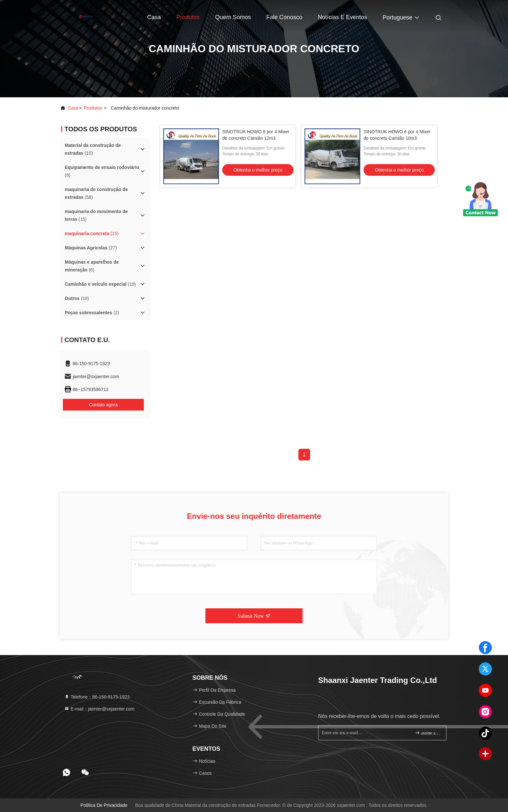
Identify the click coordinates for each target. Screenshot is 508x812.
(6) (92, 266)
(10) (93, 149)
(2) (92, 313)
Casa (154, 17)
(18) (77, 298)
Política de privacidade (104, 805)
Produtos (188, 17)
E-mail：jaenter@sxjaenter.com (99, 709)
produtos (93, 108)
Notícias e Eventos (342, 17)
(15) (96, 215)
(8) (102, 171)
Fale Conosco (284, 17)
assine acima (428, 733)
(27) (91, 248)
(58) (96, 193)
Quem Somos (233, 17)
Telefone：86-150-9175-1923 (97, 697)
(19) (100, 284)
